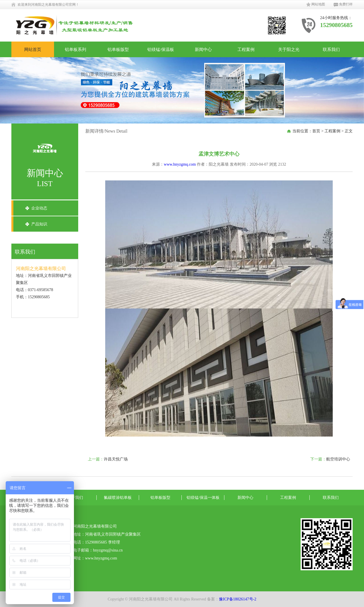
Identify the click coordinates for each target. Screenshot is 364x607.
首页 (316, 131)
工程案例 (246, 49)
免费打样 (343, 5)
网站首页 (33, 49)
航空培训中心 (338, 459)
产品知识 (39, 224)
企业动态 (39, 208)
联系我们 (331, 49)
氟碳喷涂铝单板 (118, 498)
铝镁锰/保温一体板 (203, 498)
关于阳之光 (289, 49)
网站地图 (316, 5)
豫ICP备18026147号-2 (238, 599)
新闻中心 (203, 49)
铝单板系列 (76, 49)
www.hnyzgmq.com (180, 164)
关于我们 (75, 498)
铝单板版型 (118, 49)
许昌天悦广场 (116, 459)
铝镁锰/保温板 (161, 49)
